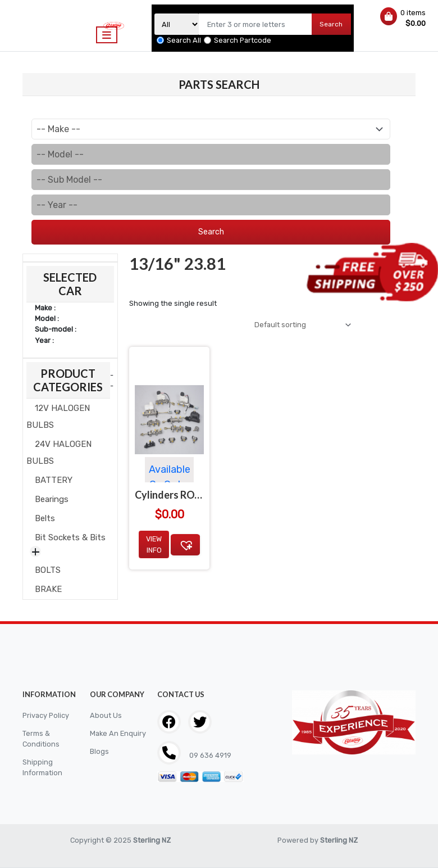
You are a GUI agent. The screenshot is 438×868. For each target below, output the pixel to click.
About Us (106, 715)
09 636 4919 (209, 755)
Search (331, 24)
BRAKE (48, 589)
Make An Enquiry (118, 733)
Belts (45, 518)
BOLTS (48, 570)
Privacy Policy (46, 715)
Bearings (52, 499)
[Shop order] (301, 325)
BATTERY (54, 480)
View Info (154, 544)
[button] (185, 545)
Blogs (99, 751)
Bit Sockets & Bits (70, 537)
